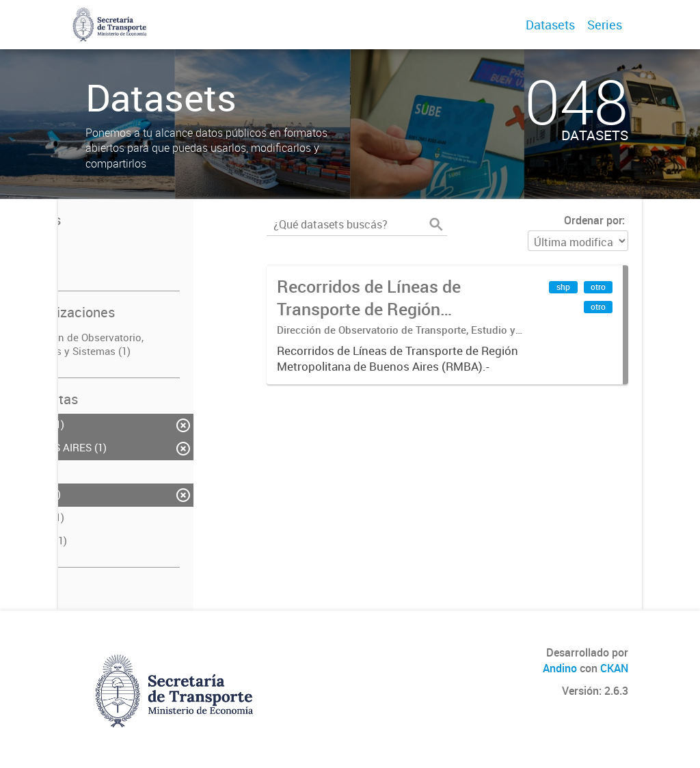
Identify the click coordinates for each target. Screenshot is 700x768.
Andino (560, 668)
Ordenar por (593, 220)
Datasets (550, 25)
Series (605, 25)
